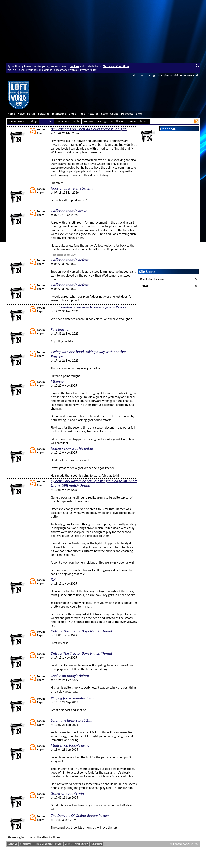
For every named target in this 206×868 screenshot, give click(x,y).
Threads (46, 121)
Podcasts (127, 114)
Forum (31, 114)
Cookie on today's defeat (70, 676)
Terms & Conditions (43, 844)
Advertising (97, 844)
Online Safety (82, 844)
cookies (75, 66)
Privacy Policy (88, 70)
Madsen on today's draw (70, 745)
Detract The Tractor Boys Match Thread (81, 631)
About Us (13, 844)
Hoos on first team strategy (72, 188)
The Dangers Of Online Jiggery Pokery (80, 816)
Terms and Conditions (116, 66)
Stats (104, 114)
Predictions (118, 121)
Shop (139, 114)
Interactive (59, 114)
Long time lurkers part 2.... (71, 720)
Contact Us (25, 844)
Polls (82, 114)
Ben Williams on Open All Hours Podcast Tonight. (89, 129)
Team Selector (139, 121)
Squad (114, 114)
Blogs (72, 114)
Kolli (54, 579)
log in (144, 75)
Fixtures (93, 114)
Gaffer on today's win (67, 793)
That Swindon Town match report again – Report (89, 307)
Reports (89, 121)
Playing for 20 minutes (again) (74, 698)
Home (11, 114)
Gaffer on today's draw (68, 211)
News (21, 114)
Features (44, 114)
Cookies (69, 844)
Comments (62, 121)
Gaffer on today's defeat (70, 260)
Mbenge (57, 381)
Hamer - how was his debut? (73, 448)
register (155, 75)
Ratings (102, 121)
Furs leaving (60, 329)
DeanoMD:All (18, 121)
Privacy (59, 844)
